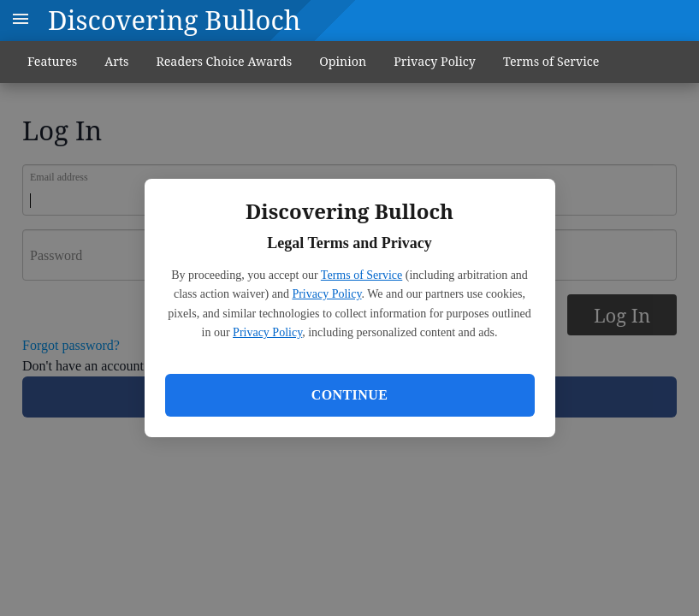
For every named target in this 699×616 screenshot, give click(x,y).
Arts (116, 61)
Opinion (343, 61)
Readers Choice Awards (224, 61)
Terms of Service (361, 275)
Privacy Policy (326, 294)
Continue (349, 395)
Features (52, 61)
